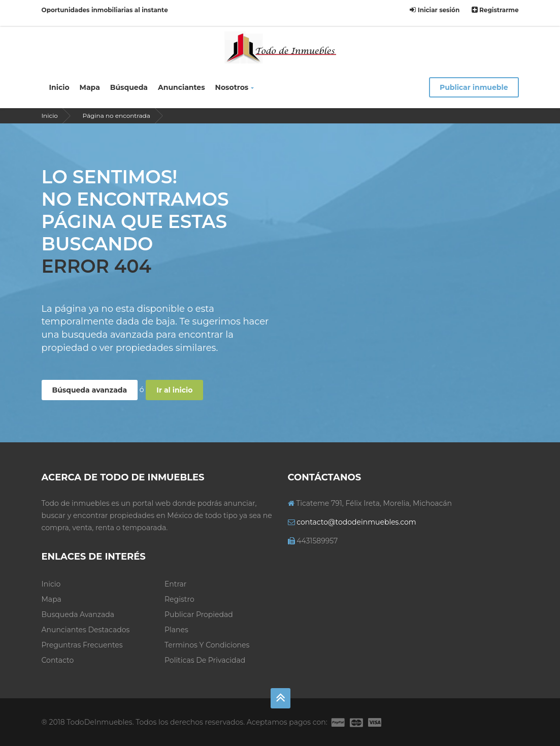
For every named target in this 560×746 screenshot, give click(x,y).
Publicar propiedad (199, 614)
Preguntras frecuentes (82, 645)
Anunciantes (182, 87)
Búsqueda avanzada (90, 390)
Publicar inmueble (474, 87)
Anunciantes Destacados (86, 630)
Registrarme (495, 10)
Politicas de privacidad (205, 660)
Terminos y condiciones (207, 645)
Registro (179, 599)
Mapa (90, 87)
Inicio (59, 87)
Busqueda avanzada (78, 614)
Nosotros (235, 87)
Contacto (58, 660)
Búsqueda (129, 87)
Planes (176, 630)
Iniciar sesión (435, 10)
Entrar (175, 584)
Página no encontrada (117, 116)
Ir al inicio (174, 390)
